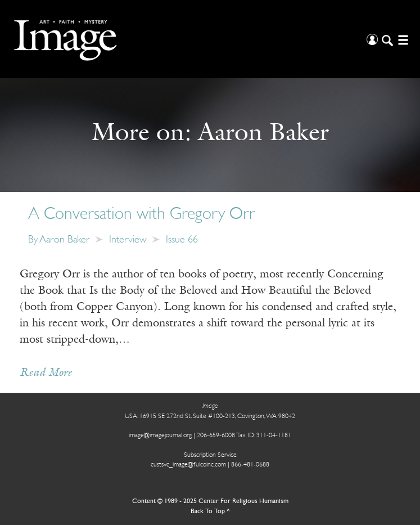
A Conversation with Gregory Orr (142, 215)
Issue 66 (182, 240)
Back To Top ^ (210, 511)
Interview (128, 240)
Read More (46, 373)
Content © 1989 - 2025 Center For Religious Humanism (210, 501)
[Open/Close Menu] (402, 39)
